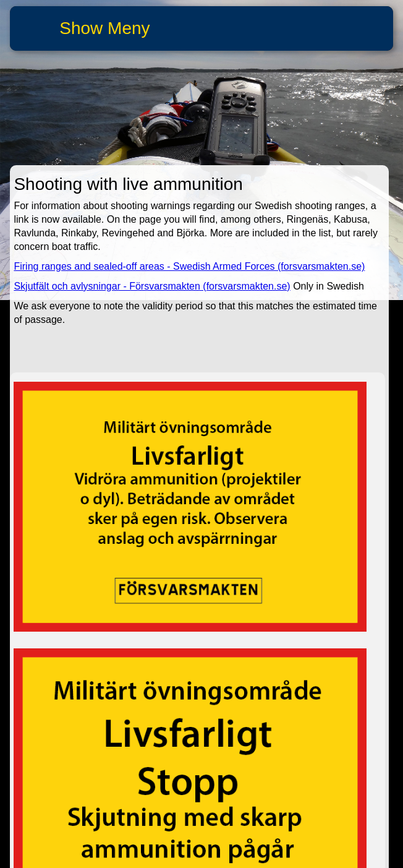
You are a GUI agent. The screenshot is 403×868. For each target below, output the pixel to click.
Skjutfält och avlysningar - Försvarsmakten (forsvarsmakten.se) (152, 286)
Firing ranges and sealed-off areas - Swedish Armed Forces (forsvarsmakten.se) (189, 266)
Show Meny (104, 28)
